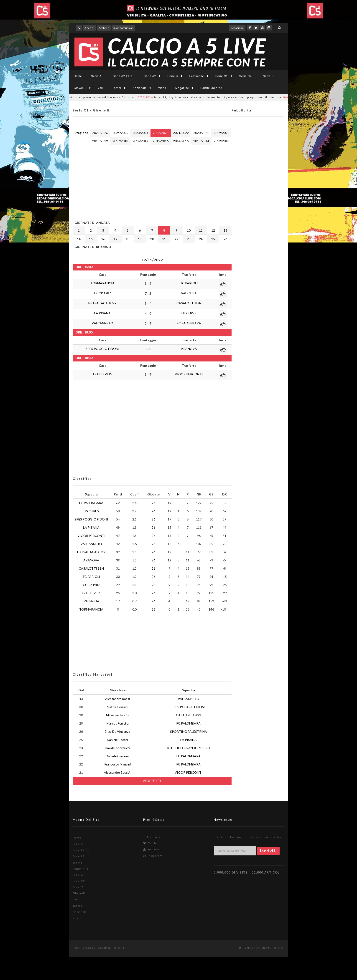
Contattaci (105, 948)
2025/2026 (100, 133)
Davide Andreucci (117, 748)
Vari (100, 88)
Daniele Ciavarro (117, 756)
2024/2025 (120, 133)
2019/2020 (221, 133)
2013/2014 (201, 141)
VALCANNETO (102, 323)
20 (152, 239)
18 (127, 239)
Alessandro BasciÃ (117, 772)
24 (201, 239)
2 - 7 (148, 323)
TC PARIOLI (189, 283)
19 (140, 239)
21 (164, 239)
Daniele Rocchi (117, 740)
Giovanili (80, 88)
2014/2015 (181, 141)
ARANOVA (189, 349)
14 (79, 239)
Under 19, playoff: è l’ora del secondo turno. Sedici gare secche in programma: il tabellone (217, 97)
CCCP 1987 (102, 293)
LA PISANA (102, 313)
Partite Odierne (211, 88)
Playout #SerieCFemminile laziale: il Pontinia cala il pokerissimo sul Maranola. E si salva (72, 97)
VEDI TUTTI (152, 781)
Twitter (151, 843)
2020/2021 (201, 133)
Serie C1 (222, 76)
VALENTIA (189, 293)
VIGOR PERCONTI (189, 374)
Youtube (151, 849)
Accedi (89, 28)
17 (115, 239)
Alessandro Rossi (117, 699)
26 (225, 239)
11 (201, 230)
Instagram (153, 856)
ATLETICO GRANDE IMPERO (189, 748)
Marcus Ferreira (118, 723)
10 (189, 230)
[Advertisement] (152, 182)
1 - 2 (148, 283)
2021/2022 (181, 133)
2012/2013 (221, 141)
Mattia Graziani (117, 707)
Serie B (173, 76)
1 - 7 (148, 374)
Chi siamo (89, 948)
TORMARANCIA (102, 283)
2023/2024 (140, 133)
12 (213, 230)
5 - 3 (148, 349)
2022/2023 (161, 133)
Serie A (96, 76)
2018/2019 (100, 141)
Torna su (120, 948)
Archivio (104, 28)
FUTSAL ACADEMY (102, 303)
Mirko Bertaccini (118, 715)
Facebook (152, 837)
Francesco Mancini (118, 764)
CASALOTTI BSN (189, 303)
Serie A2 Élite (123, 76)
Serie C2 (246, 76)
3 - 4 (148, 303)
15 (91, 239)
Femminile (197, 76)
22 (176, 239)
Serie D (268, 76)
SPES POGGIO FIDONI (102, 349)
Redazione (237, 28)
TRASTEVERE (102, 374)
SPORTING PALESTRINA (189, 731)
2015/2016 (161, 141)
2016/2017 (140, 141)
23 (189, 239)
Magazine (182, 88)
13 (225, 230)
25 (213, 239)
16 (103, 239)
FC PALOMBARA (189, 323)
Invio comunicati (123, 28)
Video (162, 88)
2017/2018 (120, 141)
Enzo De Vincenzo (117, 731)
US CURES (189, 313)
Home (78, 76)
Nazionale (140, 88)
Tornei (117, 88)
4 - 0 (148, 313)
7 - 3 (148, 293)
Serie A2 (150, 76)
